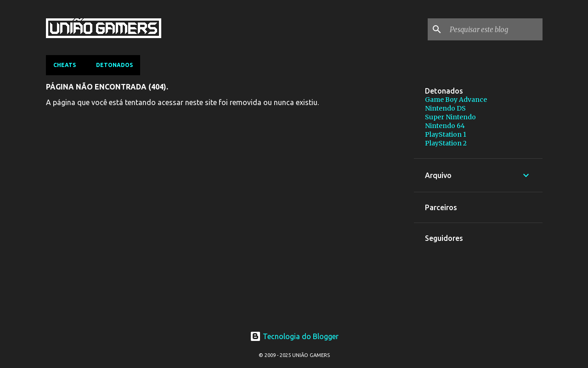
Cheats (65, 65)
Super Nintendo (450, 117)
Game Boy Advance (456, 100)
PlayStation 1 (446, 134)
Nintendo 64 (445, 126)
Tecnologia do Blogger (294, 336)
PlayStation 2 (446, 143)
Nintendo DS (445, 108)
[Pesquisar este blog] (494, 29)
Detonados (114, 65)
